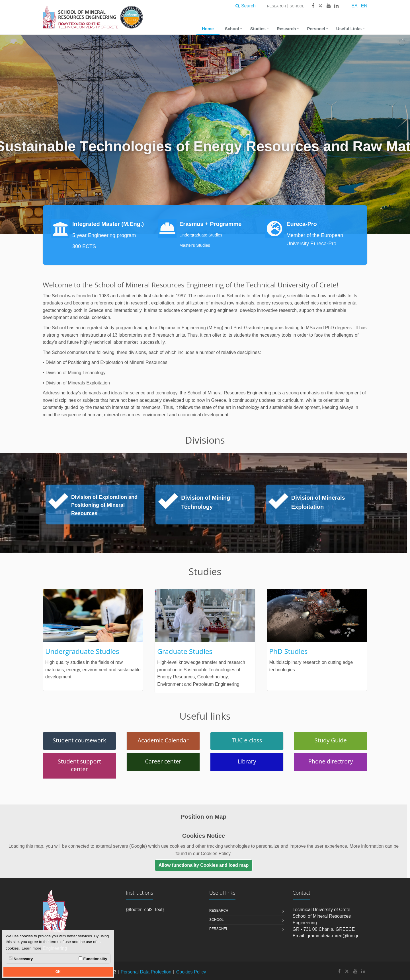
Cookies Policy (191, 972)
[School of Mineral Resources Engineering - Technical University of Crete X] (347, 971)
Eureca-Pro (302, 224)
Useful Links (349, 29)
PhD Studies (289, 651)
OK (58, 972)
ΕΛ (354, 6)
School (297, 6)
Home (208, 29)
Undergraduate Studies (201, 235)
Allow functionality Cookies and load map (204, 865)
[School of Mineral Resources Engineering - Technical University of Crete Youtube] (355, 971)
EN (364, 6)
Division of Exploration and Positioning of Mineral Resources (104, 505)
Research (277, 6)
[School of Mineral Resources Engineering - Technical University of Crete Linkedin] (363, 971)
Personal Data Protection (146, 972)
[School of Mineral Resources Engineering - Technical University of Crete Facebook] (339, 971)
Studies (258, 29)
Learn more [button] (31, 948)
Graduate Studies (185, 651)
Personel (316, 29)
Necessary (21, 959)
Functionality (93, 959)
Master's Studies (195, 245)
